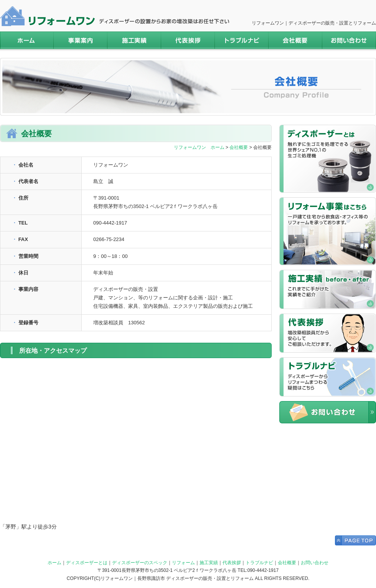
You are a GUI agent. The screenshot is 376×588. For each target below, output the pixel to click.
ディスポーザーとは (87, 563)
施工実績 (134, 40)
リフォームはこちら (328, 231)
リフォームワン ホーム (199, 147)
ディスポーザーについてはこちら (328, 159)
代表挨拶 (188, 40)
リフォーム (183, 563)
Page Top (355, 540)
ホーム (27, 40)
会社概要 (295, 40)
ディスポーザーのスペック (140, 563)
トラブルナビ (242, 40)
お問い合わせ (349, 40)
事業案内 (81, 40)
